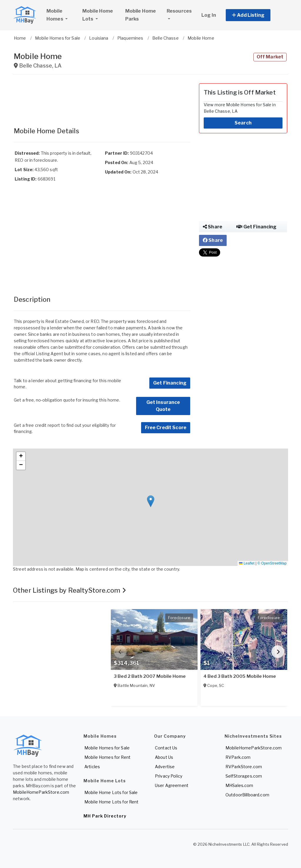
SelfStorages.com (244, 776)
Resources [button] (179, 11)
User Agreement (172, 785)
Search (243, 123)
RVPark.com (238, 757)
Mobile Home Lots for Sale (111, 792)
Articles (92, 767)
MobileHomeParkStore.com (41, 792)
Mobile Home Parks (141, 15)
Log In (209, 15)
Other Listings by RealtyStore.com (70, 590)
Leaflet (247, 563)
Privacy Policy (169, 776)
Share (213, 227)
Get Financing (170, 383)
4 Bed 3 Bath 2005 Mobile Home (240, 676)
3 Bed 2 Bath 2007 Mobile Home (150, 676)
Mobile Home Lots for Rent (112, 802)
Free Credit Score (166, 428)
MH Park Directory (105, 816)
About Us (164, 757)
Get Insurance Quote (163, 406)
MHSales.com (239, 785)
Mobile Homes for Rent (107, 757)
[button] (255, 15)
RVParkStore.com (244, 767)
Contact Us (166, 748)
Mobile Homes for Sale (107, 748)
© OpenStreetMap (272, 563)
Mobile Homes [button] (62, 15)
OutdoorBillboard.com (247, 795)
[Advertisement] (102, 98)
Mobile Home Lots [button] (98, 15)
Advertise (165, 767)
